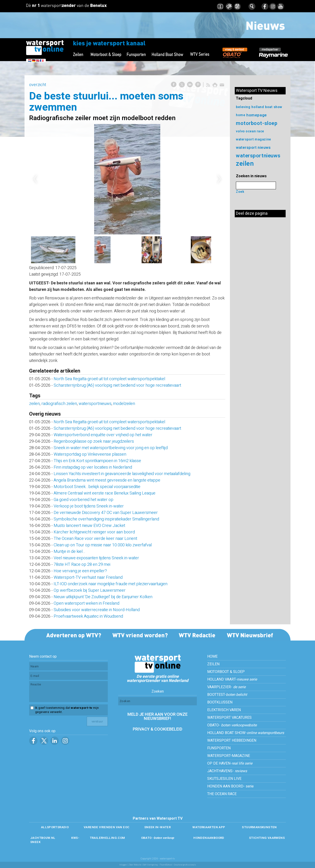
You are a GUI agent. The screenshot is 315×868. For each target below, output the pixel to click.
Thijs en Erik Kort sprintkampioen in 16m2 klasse (97, 461)
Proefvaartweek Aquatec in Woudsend (88, 616)
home (241, 115)
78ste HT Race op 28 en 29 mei (82, 565)
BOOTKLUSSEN (220, 702)
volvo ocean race (250, 131)
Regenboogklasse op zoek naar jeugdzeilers (94, 441)
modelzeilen (124, 404)
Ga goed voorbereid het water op (83, 500)
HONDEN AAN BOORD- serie (230, 786)
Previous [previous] (35, 179)
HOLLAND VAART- (232, 679)
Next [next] (219, 179)
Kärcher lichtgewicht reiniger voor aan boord (94, 532)
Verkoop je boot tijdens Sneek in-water (89, 506)
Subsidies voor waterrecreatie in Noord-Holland (97, 610)
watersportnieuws (95, 404)
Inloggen (123, 865)
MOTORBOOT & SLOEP (226, 672)
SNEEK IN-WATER (157, 827)
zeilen (34, 404)
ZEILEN (213, 664)
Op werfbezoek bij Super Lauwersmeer (90, 590)
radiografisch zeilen (59, 404)
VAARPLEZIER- (226, 687)
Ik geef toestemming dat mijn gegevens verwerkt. (67, 710)
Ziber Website (135, 865)
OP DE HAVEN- (230, 763)
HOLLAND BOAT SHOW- (246, 733)
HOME (212, 656)
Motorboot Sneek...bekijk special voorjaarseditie (97, 487)
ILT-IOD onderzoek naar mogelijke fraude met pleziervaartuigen (111, 584)
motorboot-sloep (257, 123)
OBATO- (232, 725)
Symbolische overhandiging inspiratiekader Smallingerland (106, 519)
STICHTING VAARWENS (267, 838)
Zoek (240, 192)
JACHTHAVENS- (227, 771)
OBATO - (158, 838)
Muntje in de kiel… (69, 552)
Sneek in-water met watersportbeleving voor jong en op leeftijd (111, 448)
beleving (243, 107)
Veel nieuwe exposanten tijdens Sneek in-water (96, 558)
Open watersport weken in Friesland (86, 603)
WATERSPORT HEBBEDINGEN (232, 740)
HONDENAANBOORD (209, 838)
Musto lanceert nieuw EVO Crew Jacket (89, 526)
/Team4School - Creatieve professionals (178, 865)
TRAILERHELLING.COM (107, 838)
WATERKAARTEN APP (209, 827)
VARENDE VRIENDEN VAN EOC (107, 827)
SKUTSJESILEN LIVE (224, 779)
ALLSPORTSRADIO (55, 827)
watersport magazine (253, 139)
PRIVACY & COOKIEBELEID (157, 729)
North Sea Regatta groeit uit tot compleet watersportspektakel (109, 379)
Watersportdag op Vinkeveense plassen (90, 454)
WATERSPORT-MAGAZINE (229, 756)
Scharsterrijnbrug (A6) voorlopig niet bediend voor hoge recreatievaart (117, 385)
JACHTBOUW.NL (43, 838)
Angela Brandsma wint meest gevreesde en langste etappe (107, 480)
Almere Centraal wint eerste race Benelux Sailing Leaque (105, 493)
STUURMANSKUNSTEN (259, 827)
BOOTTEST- (227, 695)
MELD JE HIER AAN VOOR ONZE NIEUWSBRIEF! (157, 717)
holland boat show (267, 107)
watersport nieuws (253, 148)
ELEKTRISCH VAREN (224, 710)
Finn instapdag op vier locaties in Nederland (93, 467)
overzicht (38, 85)
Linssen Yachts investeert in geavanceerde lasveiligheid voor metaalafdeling (122, 474)
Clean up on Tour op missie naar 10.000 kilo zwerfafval (103, 545)
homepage (256, 115)
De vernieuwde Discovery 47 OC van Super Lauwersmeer (106, 513)
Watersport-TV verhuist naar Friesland (88, 577)
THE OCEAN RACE (222, 794)
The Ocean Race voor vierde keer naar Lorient (95, 539)
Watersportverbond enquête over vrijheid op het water (103, 435)
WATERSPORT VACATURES (229, 718)
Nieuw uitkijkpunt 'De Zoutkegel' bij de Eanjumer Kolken (103, 597)
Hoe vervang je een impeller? (80, 571)
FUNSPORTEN (219, 748)
